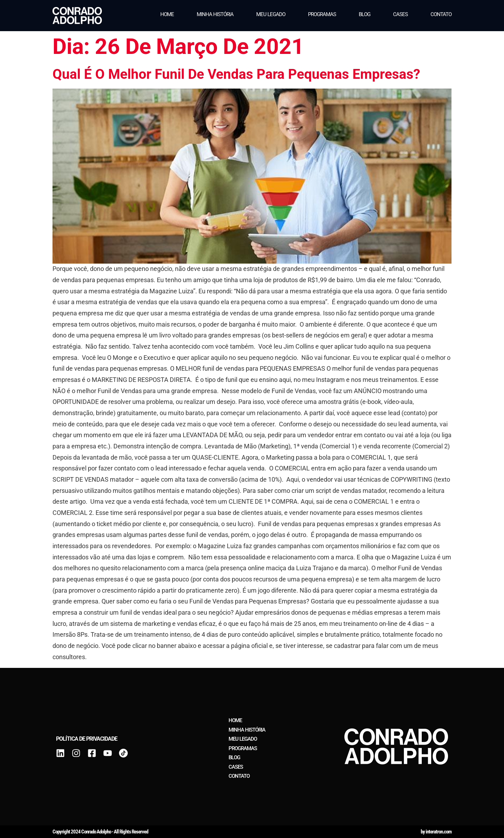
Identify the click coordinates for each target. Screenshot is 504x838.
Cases (400, 14)
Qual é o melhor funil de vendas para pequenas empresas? (236, 74)
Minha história (215, 14)
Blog (365, 14)
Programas (322, 14)
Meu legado (271, 14)
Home (167, 14)
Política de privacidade (87, 739)
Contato (441, 14)
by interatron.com (436, 832)
